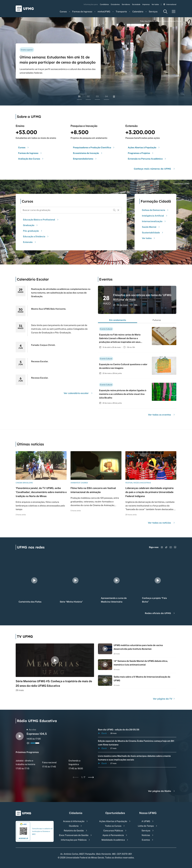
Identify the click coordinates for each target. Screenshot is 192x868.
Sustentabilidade (153, 233)
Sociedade (136, 4)
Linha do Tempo (146, 826)
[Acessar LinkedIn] (175, 547)
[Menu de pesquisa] (165, 12)
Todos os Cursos (113, 826)
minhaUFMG (104, 12)
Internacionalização (154, 221)
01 (79, 96)
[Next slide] (91, 777)
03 (97, 96)
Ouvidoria (74, 826)
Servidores (126, 4)
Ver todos (155, 4)
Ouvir (102, 733)
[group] (34, 580)
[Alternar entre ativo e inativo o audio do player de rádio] (28, 743)
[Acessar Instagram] (162, 547)
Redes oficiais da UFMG (160, 613)
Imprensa (146, 4)
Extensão (30, 242)
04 (106, 96)
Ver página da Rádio (162, 791)
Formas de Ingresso (82, 12)
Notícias (146, 835)
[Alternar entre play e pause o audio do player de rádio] (20, 736)
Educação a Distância (36, 236)
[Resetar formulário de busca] (118, 210)
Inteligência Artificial (155, 216)
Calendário (138, 12)
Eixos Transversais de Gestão (74, 835)
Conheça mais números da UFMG (155, 169)
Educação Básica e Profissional (41, 220)
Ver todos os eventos (162, 415)
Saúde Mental (151, 227)
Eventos (146, 840)
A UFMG (146, 821)
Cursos (63, 12)
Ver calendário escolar (78, 393)
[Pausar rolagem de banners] (114, 97)
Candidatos (104, 4)
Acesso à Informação (74, 821)
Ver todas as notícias (162, 523)
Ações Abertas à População (113, 821)
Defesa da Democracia (155, 210)
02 (88, 96)
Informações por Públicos (74, 840)
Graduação (31, 225)
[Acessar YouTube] (171, 547)
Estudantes (115, 4)
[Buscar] (114, 210)
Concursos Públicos (113, 831)
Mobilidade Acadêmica (113, 840)
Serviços (153, 12)
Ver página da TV (164, 699)
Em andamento (118, 320)
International (170, 4)
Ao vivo (31, 730)
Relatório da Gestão (74, 831)
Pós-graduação (33, 231)
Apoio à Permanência (113, 835)
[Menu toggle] (174, 12)
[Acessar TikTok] (166, 547)
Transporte (121, 12)
